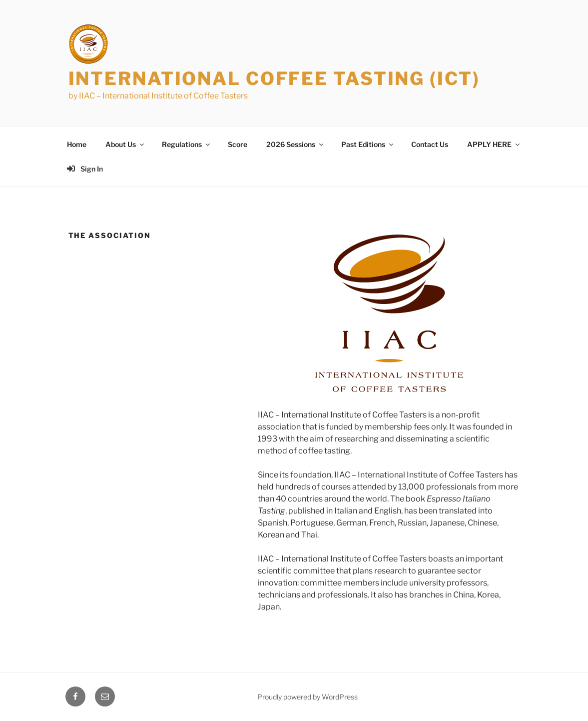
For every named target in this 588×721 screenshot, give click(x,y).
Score (238, 144)
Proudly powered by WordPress (307, 697)
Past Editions (368, 144)
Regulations (187, 144)
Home (77, 144)
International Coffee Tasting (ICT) (274, 78)
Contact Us (430, 144)
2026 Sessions (295, 144)
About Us (125, 144)
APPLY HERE (494, 144)
